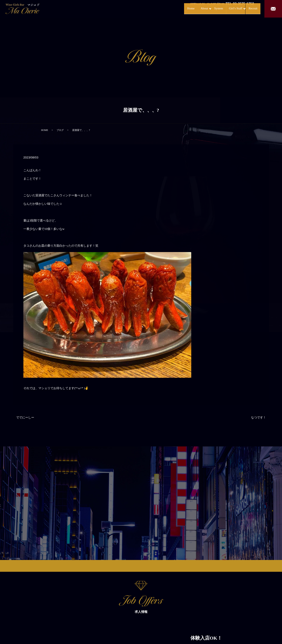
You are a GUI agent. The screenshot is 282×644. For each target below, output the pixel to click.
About (189, 8)
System (208, 8)
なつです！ (259, 417)
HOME (45, 130)
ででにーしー (25, 417)
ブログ (60, 130)
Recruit (249, 8)
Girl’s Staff (226, 8)
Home (174, 8)
